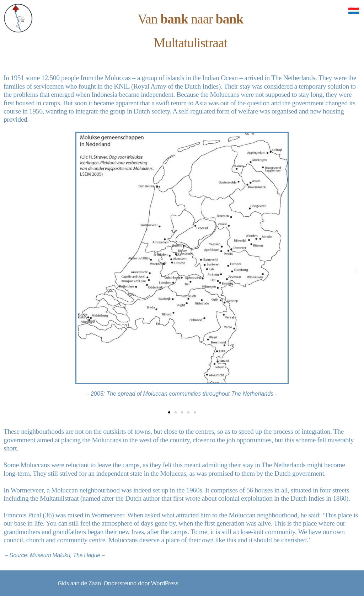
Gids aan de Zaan (79, 583)
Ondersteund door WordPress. (142, 583)
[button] (8, 270)
